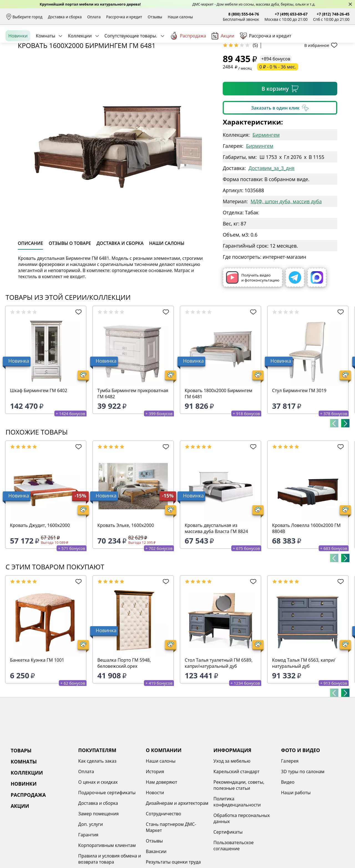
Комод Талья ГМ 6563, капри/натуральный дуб (304, 706)
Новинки (18, 61)
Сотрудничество (163, 856)
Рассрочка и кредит (124, 17)
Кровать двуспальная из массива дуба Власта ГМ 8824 (216, 571)
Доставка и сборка (65, 17)
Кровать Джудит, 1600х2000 (40, 568)
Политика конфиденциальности (237, 844)
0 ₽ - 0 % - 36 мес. (278, 110)
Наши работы (296, 835)
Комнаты (45, 61)
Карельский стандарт (237, 814)
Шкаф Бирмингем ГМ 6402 (39, 433)
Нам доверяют (162, 825)
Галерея (290, 804)
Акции (223, 61)
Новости (155, 835)
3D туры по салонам (303, 814)
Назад (20, 73)
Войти (294, 41)
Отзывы (155, 17)
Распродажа (188, 61)
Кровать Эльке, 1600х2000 (126, 568)
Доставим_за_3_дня (272, 211)
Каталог (77, 42)
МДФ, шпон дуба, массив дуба (286, 244)
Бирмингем (266, 177)
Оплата (94, 17)
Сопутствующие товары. (131, 61)
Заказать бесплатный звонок (324, 61)
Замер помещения (98, 856)
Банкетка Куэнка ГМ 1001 (37, 703)
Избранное (316, 41)
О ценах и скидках (98, 825)
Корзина (341, 41)
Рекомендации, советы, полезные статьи (239, 828)
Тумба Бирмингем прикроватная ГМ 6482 (133, 436)
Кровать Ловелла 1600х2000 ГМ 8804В (306, 571)
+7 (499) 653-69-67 (291, 14)
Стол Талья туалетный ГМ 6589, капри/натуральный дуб (219, 706)
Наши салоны (180, 17)
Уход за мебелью (232, 804)
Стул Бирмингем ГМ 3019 (299, 433)
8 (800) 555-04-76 (244, 14)
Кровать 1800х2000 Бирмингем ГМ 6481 (219, 436)
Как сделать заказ (97, 804)
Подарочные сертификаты (107, 835)
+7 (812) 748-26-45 (333, 14)
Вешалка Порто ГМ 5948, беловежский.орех (124, 706)
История (155, 814)
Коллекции (80, 61)
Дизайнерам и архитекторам (177, 846)
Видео (288, 825)
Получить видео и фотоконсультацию (253, 320)
